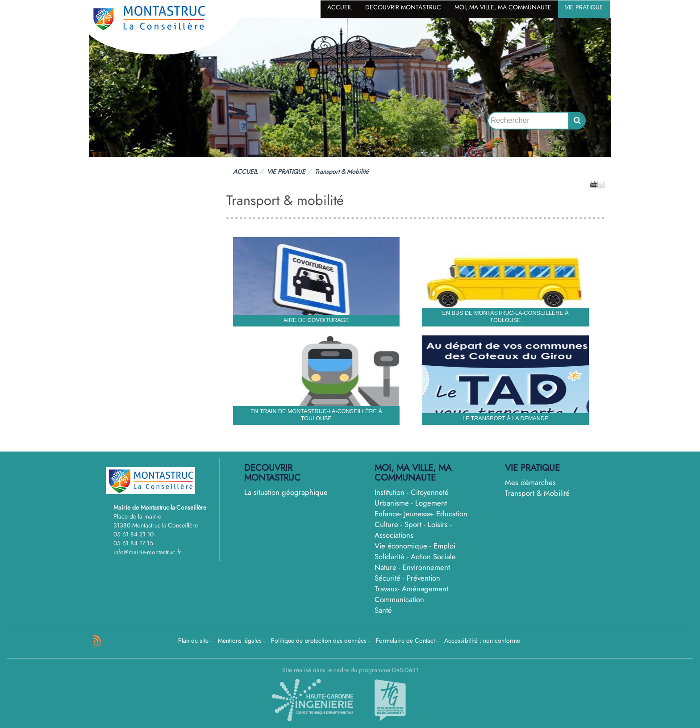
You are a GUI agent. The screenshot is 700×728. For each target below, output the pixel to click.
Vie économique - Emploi (415, 546)
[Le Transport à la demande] (505, 380)
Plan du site (193, 640)
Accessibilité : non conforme (482, 640)
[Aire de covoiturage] (317, 282)
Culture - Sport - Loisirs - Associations (413, 530)
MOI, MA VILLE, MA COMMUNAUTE (503, 7)
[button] (601, 184)
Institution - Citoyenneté (412, 492)
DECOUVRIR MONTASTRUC (403, 7)
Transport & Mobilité (537, 493)
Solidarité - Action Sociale (415, 556)
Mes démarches (530, 482)
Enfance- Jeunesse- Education (421, 514)
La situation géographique (286, 492)
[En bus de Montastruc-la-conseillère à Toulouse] (505, 282)
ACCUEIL (340, 7)
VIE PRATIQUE (584, 7)
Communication (399, 599)
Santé (383, 610)
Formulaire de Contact (405, 640)
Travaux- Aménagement (411, 589)
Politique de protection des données (319, 640)
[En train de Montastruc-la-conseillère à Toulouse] (317, 380)
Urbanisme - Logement (411, 503)
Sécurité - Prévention (407, 578)
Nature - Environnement (412, 567)
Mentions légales (240, 640)
